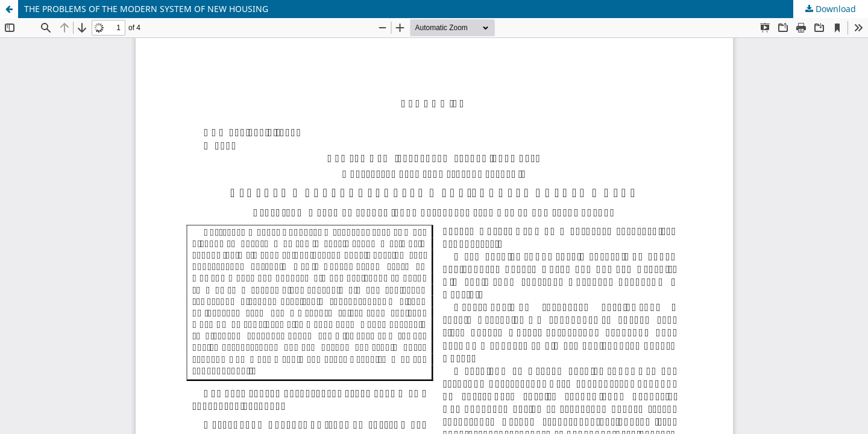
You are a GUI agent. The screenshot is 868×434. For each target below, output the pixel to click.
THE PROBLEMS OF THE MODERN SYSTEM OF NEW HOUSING (146, 9)
